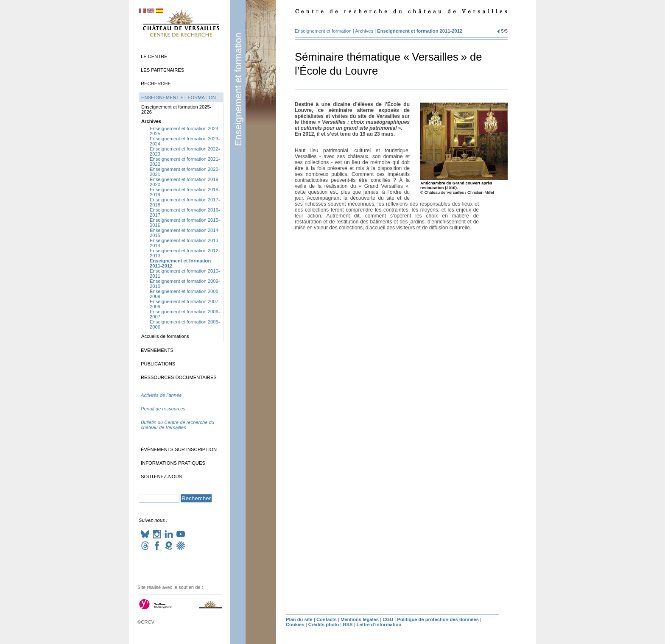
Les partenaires (162, 70)
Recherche (156, 84)
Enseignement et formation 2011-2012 (420, 31)
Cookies (295, 624)
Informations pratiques (173, 463)
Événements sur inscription (179, 449)
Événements (157, 350)
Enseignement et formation (238, 89)
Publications (158, 364)
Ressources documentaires (179, 377)
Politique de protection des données (438, 619)
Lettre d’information (379, 624)
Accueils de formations (165, 336)
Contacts (327, 619)
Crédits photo (324, 624)
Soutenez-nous (161, 477)
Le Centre (154, 56)
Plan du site (299, 619)
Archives (364, 31)
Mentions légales (360, 619)
